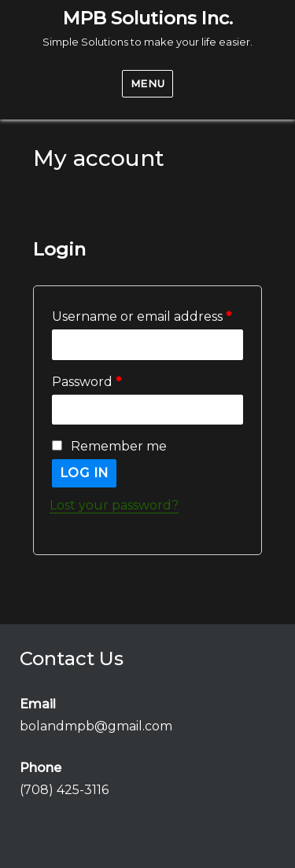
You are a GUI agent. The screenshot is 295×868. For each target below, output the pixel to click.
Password (87, 382)
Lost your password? (114, 505)
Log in (85, 473)
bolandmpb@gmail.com (96, 726)
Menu (147, 83)
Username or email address (142, 316)
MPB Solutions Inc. (148, 18)
